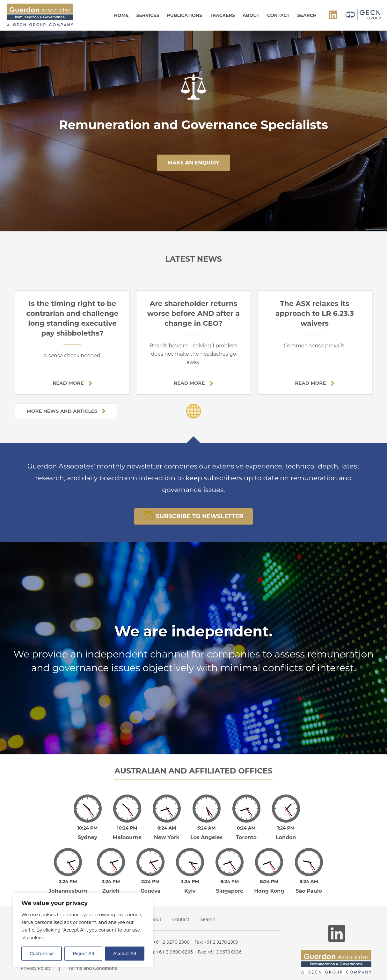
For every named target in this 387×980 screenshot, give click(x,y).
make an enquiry (193, 163)
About (251, 15)
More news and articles (66, 411)
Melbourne (127, 837)
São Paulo (309, 891)
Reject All (83, 954)
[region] (83, 930)
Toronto (246, 837)
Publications (185, 15)
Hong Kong (269, 891)
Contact (278, 15)
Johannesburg (68, 891)
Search (307, 15)
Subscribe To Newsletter (194, 516)
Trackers (222, 15)
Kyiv (190, 891)
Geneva (151, 891)
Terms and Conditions (93, 968)
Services (148, 15)
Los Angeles (206, 837)
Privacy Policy (36, 968)
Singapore (230, 891)
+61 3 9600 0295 (175, 952)
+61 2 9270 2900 (171, 942)
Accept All (125, 954)
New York (167, 837)
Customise (42, 954)
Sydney (88, 837)
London (286, 837)
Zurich (111, 891)
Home (121, 15)
